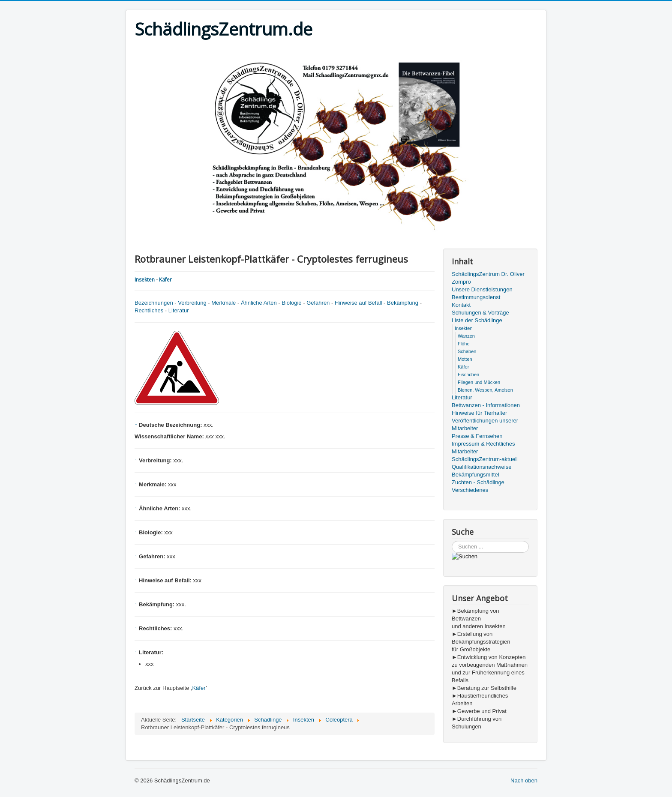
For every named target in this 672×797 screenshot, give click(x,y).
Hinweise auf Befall (358, 303)
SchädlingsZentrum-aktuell (485, 459)
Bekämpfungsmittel (475, 475)
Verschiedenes (470, 490)
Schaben (467, 351)
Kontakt (461, 305)
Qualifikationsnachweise (481, 467)
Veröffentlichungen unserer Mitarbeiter (485, 424)
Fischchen (468, 375)
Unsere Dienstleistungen (482, 289)
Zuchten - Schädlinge (478, 482)
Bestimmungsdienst (476, 297)
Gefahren (318, 303)
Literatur (179, 310)
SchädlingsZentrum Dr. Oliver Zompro (488, 278)
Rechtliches (149, 310)
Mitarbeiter (465, 451)
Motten (465, 359)
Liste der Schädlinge (477, 320)
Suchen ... (452, 541)
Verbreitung (192, 303)
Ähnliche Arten (259, 303)
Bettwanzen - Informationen (486, 405)
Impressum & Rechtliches (483, 444)
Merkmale (223, 303)
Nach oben (524, 781)
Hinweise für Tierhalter (479, 413)
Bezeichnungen (154, 303)
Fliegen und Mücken (479, 382)
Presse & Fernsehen (477, 436)
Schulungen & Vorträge (480, 313)
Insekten (145, 280)
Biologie (291, 303)
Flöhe (464, 344)
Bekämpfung (403, 303)
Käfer (165, 280)
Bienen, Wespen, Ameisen (485, 390)
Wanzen (466, 336)
